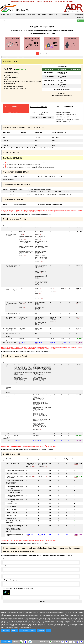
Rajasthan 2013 (13, 57)
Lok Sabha (10, 14)
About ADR (80, 17)
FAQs (48, 631)
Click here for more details (62, 89)
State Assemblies (21, 14)
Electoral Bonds (53, 14)
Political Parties (42, 14)
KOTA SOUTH (28, 57)
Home (3, 14)
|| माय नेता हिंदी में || (64, 14)
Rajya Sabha (31, 14)
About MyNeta (79, 14)
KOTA (20, 57)
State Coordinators (24, 631)
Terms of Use (41, 631)
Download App (44, 642)
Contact (33, 631)
